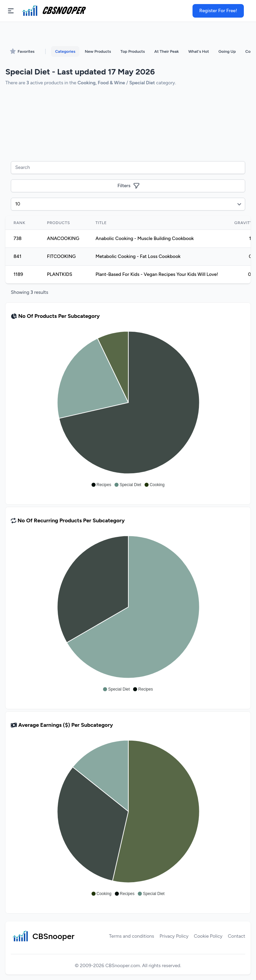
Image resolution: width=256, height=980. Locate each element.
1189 (18, 274)
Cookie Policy (208, 936)
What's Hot (198, 51)
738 (18, 238)
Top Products (133, 51)
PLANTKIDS (60, 274)
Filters (129, 186)
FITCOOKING (61, 256)
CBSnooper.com (123, 966)
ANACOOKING (63, 238)
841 (17, 256)
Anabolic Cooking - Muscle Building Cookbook (145, 238)
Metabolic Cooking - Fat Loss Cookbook (138, 256)
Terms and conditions (132, 936)
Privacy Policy (174, 936)
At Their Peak (167, 51)
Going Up (227, 51)
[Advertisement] (128, 123)
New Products (98, 51)
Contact (237, 936)
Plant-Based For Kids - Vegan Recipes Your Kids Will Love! (157, 274)
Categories (65, 51)
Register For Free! (218, 11)
